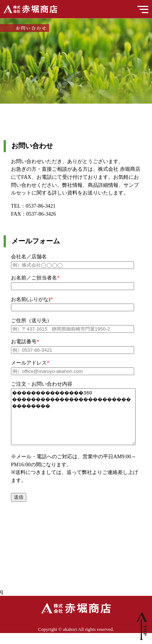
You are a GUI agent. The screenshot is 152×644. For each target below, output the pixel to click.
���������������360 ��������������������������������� (81, 422)
